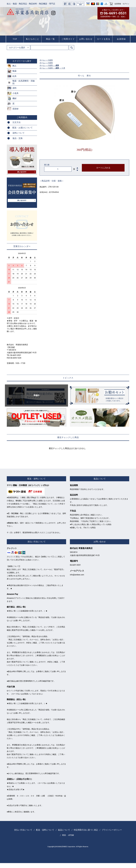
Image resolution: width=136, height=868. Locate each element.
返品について (64, 830)
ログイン (126, 4)
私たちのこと (33, 39)
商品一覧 (50, 39)
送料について (19, 133)
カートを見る (104, 39)
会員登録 (118, 4)
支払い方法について (23, 830)
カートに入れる (103, 168)
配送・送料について (45, 830)
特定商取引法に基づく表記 (86, 830)
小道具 (50, 60)
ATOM (71, 835)
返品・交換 (18, 138)
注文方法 (16, 122)
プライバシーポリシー (112, 830)
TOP (15, 39)
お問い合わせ (86, 39)
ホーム (42, 60)
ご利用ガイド (68, 39)
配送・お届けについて (23, 128)
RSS (64, 835)
